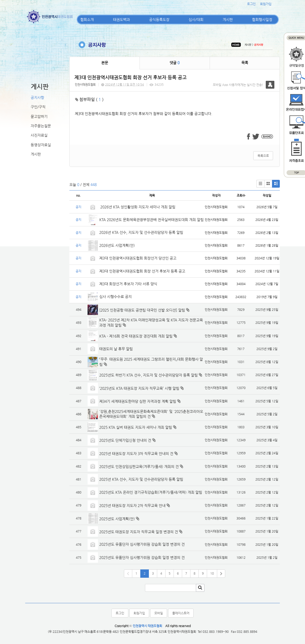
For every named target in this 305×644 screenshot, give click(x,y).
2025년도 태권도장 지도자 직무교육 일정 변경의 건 (139, 532)
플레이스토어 (181, 613)
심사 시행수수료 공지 (115, 297)
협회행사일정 (262, 19)
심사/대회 (196, 19)
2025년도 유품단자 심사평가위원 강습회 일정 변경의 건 (142, 544)
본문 (105, 63)
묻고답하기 (39, 116)
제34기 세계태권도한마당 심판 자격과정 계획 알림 (138, 401)
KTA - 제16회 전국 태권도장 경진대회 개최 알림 (136, 336)
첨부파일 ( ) (89, 99)
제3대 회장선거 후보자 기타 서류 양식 (128, 284)
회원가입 (266, 4)
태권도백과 (121, 19)
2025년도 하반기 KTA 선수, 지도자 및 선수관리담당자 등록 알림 (148, 375)
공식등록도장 (159, 19)
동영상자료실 (41, 145)
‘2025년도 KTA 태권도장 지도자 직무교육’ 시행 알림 (139, 388)
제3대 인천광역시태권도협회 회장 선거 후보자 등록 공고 (142, 271)
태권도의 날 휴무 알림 (116, 349)
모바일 (159, 613)
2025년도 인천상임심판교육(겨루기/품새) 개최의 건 (139, 466)
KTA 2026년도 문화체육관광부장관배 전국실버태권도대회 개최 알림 (151, 220)
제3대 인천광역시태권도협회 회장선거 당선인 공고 (138, 258)
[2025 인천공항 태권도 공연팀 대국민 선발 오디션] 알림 (142, 310)
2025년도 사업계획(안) (117, 519)
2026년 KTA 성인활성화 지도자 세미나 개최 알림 (137, 207)
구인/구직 (38, 107)
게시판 (228, 19)
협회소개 (87, 19)
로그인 (251, 4)
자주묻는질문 (41, 126)
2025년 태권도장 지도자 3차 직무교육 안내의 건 (136, 454)
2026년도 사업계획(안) (117, 245)
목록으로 (263, 156)
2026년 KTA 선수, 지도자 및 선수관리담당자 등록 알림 (141, 232)
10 (212, 573)
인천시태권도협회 (85, 85)
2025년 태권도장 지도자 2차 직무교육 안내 (132, 505)
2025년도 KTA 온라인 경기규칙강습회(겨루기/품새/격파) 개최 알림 (151, 492)
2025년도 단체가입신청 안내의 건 (125, 440)
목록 (245, 63)
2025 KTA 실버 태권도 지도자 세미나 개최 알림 (136, 427)
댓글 (175, 63)
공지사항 (37, 97)
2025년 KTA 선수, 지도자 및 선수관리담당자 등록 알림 (141, 479)
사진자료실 (39, 135)
